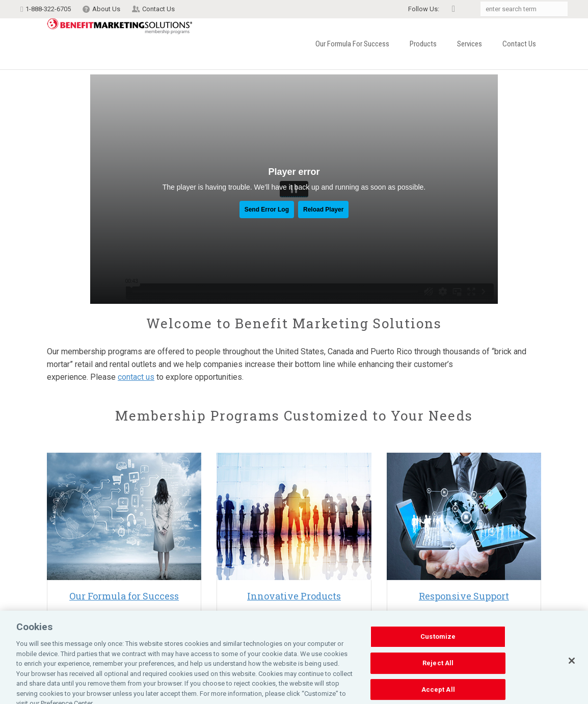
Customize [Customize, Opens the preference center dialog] (438, 658)
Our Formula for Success (352, 44)
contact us (136, 377)
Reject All (438, 684)
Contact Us (158, 9)
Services (470, 44)
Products (423, 44)
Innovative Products (294, 596)
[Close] (572, 682)
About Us (106, 9)
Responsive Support (464, 596)
